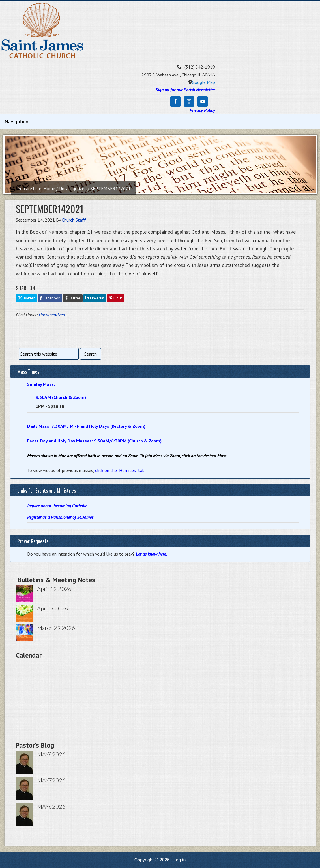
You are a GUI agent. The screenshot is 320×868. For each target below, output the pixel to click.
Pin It (116, 298)
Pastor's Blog (35, 745)
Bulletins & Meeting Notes (56, 580)
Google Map (203, 82)
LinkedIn (95, 298)
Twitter (26, 298)
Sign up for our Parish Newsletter (185, 90)
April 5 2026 (53, 608)
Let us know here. (152, 554)
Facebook (50, 298)
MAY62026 (51, 806)
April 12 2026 (54, 589)
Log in (180, 860)
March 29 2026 (56, 628)
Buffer (73, 298)
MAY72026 (51, 780)
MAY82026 (51, 754)
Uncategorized (52, 315)
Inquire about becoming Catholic (57, 506)
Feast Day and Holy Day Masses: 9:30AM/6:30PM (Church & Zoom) (94, 441)
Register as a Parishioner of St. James (60, 517)
